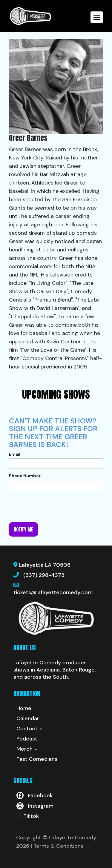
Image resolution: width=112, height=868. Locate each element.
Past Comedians (37, 759)
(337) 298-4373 (44, 575)
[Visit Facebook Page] (34, 795)
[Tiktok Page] (28, 816)
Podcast (27, 739)
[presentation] (54, 506)
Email (15, 454)
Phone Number (25, 476)
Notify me (23, 529)
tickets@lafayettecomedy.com (53, 592)
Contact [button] (29, 729)
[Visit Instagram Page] (35, 806)
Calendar (28, 718)
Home (24, 708)
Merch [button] (27, 749)
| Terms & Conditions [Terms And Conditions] (57, 846)
